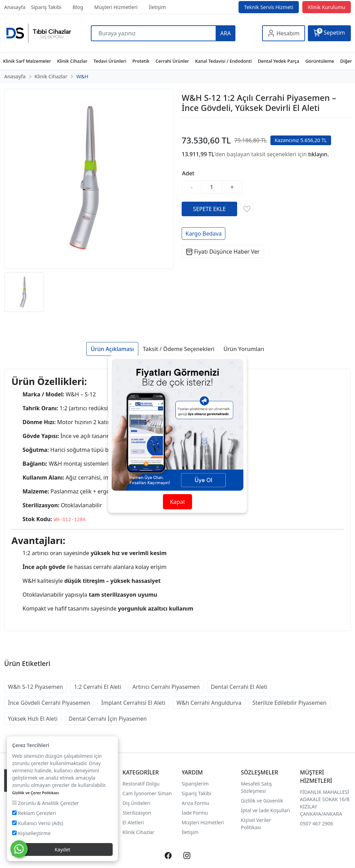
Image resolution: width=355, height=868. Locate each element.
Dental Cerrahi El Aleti (239, 687)
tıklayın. (319, 154)
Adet (188, 173)
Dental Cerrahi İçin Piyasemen (108, 719)
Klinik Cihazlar (138, 832)
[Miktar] (212, 187)
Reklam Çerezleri (34, 813)
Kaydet (62, 849)
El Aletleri (133, 822)
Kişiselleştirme (31, 833)
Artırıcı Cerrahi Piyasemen (166, 687)
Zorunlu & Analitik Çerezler (45, 803)
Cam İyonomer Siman (147, 793)
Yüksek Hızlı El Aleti (33, 719)
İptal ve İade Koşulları (266, 810)
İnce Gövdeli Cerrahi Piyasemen (49, 703)
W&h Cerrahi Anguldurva (209, 703)
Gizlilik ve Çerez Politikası (36, 793)
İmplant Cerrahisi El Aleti (133, 703)
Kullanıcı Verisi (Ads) (38, 823)
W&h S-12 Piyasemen (36, 687)
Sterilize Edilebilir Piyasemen (289, 703)
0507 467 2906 (316, 823)
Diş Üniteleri (136, 803)
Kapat (177, 502)
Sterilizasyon (137, 813)
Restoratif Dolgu (141, 784)
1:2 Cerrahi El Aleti (98, 687)
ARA (225, 33)
